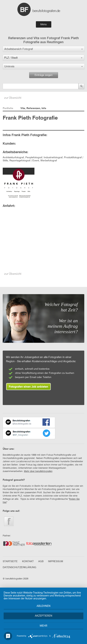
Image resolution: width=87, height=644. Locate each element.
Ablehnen (43, 606)
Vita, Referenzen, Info (33, 108)
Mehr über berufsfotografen (38, 471)
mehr (43, 626)
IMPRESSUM (56, 561)
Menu (43, 24)
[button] (44, 49)
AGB (41, 561)
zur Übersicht (13, 98)
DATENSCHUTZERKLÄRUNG (19, 567)
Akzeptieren (43, 616)
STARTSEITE (10, 561)
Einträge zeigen (44, 75)
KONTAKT (28, 561)
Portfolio (8, 108)
